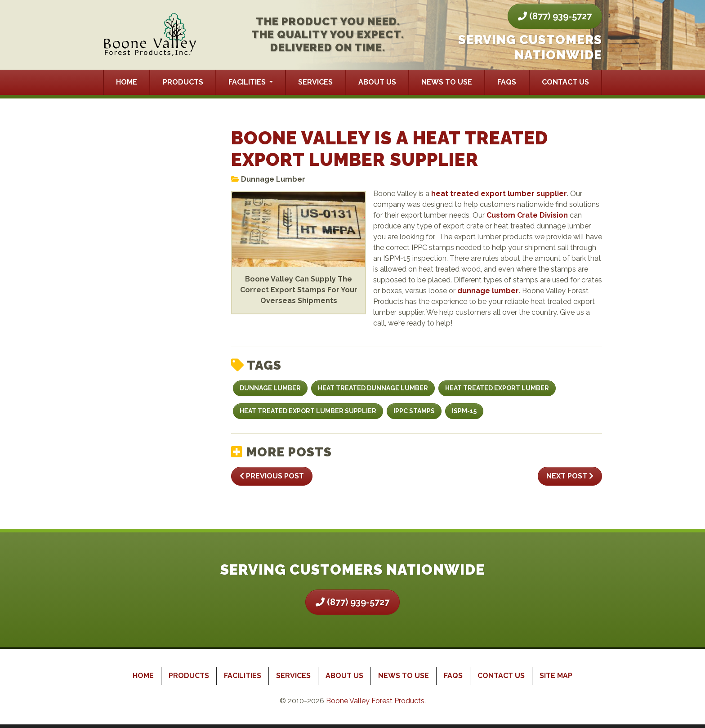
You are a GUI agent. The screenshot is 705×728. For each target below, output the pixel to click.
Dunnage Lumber (273, 179)
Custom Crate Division (527, 215)
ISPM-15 (464, 411)
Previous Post (272, 476)
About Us (377, 82)
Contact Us (565, 82)
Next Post (570, 476)
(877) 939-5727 (555, 16)
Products (183, 82)
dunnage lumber (488, 291)
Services (315, 82)
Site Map (556, 676)
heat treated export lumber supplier (499, 194)
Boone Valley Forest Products (375, 701)
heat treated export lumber (497, 388)
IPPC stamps (414, 411)
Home (127, 82)
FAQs (507, 82)
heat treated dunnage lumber (373, 388)
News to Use (447, 82)
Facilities (248, 82)
